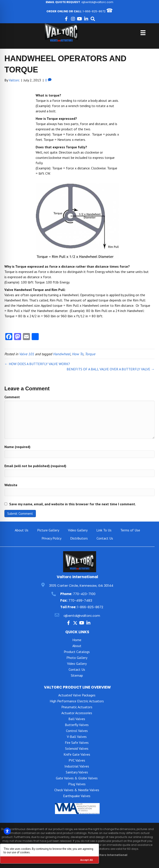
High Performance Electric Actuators (77, 701)
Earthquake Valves (77, 796)
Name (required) (17, 447)
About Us (22, 530)
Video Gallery (78, 530)
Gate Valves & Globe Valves (77, 778)
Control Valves (77, 731)
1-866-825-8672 (94, 11)
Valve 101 (27, 354)
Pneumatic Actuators (77, 707)
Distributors (79, 538)
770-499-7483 (80, 600)
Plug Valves (77, 784)
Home (77, 640)
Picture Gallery (48, 530)
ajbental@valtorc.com (97, 2)
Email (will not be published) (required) (35, 466)
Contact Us (105, 538)
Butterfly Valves (77, 725)
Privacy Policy (51, 538)
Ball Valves (77, 719)
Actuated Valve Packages (77, 695)
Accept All (87, 860)
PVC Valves (77, 760)
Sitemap (77, 675)
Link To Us (104, 530)
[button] (66, 19)
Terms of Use (130, 530)
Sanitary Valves (77, 772)
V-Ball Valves (77, 737)
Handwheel (62, 354)
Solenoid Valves (77, 748)
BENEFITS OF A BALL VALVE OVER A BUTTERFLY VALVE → (111, 369)
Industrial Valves (77, 766)
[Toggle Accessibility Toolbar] (7, 831)
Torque (90, 354)
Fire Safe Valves (77, 742)
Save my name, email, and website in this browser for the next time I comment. (73, 504)
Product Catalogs (77, 652)
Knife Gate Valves (77, 754)
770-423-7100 (84, 594)
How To (78, 354)
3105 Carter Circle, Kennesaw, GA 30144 (81, 586)
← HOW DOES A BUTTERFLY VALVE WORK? (37, 364)
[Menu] (143, 33)
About (77, 646)
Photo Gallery (77, 658)
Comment (12, 397)
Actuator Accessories (77, 713)
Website (11, 485)
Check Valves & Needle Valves (77, 790)
